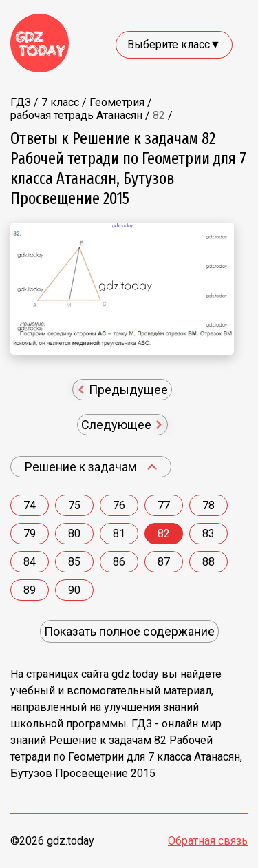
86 (119, 562)
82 (164, 534)
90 (74, 590)
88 (208, 562)
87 (164, 562)
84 (30, 562)
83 (208, 534)
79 (30, 534)
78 (208, 505)
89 (30, 590)
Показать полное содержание (129, 631)
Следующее (122, 425)
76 (119, 505)
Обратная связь (208, 841)
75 (74, 505)
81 (119, 534)
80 (74, 534)
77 (164, 505)
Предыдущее (123, 390)
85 (74, 562)
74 (30, 505)
